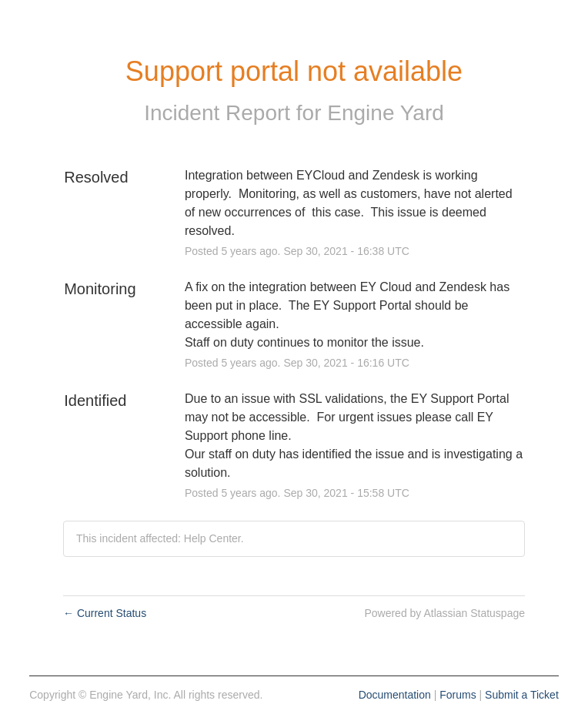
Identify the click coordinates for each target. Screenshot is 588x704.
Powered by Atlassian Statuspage (444, 613)
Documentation (395, 695)
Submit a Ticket (522, 695)
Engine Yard (386, 113)
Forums (458, 695)
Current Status (105, 613)
